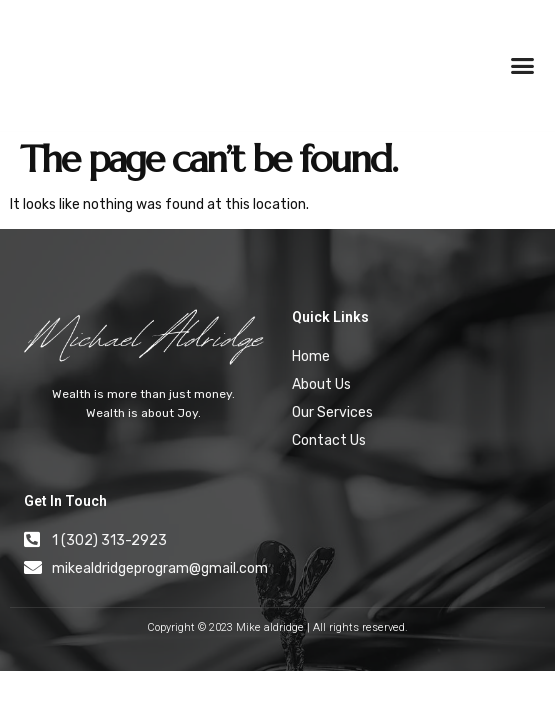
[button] (523, 66)
